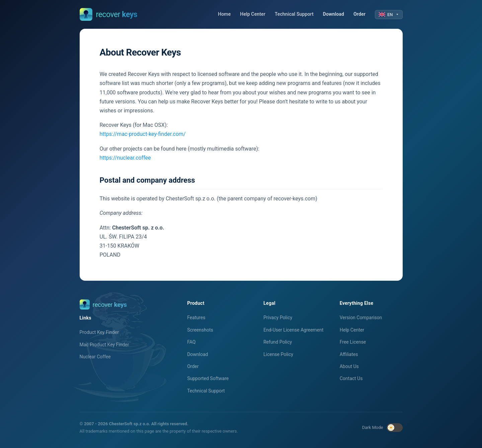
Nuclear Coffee (95, 357)
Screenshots (200, 330)
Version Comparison (361, 318)
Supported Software (208, 378)
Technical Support (294, 14)
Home (224, 14)
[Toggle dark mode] (395, 428)
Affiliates (349, 354)
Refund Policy (278, 342)
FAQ (191, 342)
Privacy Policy (278, 318)
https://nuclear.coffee (125, 158)
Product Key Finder (99, 332)
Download (334, 14)
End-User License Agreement (293, 330)
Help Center (253, 14)
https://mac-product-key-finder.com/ (143, 134)
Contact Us (351, 378)
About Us (349, 366)
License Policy (278, 354)
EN (389, 15)
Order (359, 14)
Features (196, 318)
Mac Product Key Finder (104, 345)
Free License (353, 342)
